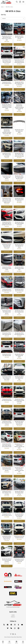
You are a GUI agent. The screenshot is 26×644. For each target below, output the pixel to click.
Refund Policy (19, 637)
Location (13, 615)
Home (2, 7)
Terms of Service (7, 637)
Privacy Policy (14, 637)
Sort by (3, 15)
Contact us (13, 617)
